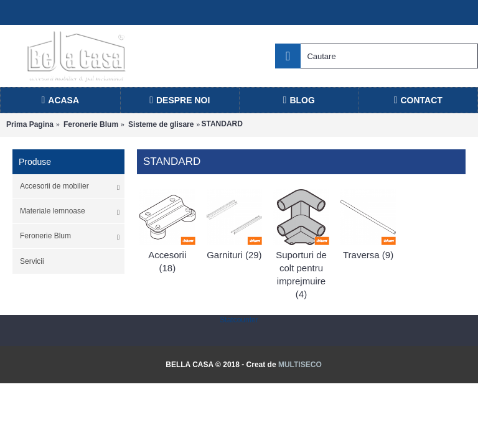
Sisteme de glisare (161, 124)
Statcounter (239, 320)
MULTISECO (300, 365)
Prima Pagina (30, 124)
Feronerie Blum (91, 124)
